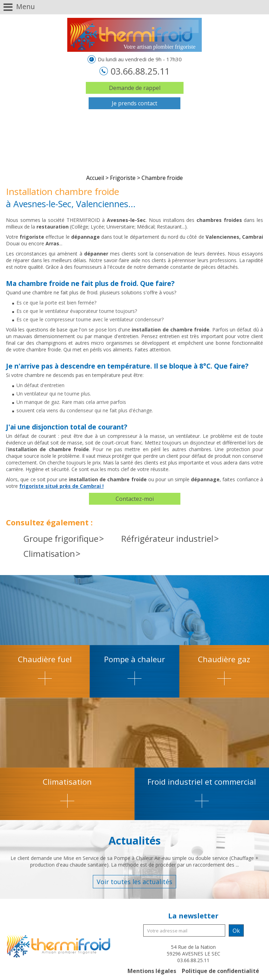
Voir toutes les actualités (134, 882)
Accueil (95, 178)
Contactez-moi (135, 499)
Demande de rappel (135, 88)
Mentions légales (152, 971)
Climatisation (49, 554)
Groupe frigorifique (61, 538)
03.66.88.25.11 (139, 71)
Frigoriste (123, 178)
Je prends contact (134, 103)
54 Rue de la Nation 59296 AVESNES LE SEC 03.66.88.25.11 (194, 954)
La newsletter (193, 916)
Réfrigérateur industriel (167, 538)
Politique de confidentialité (220, 971)
